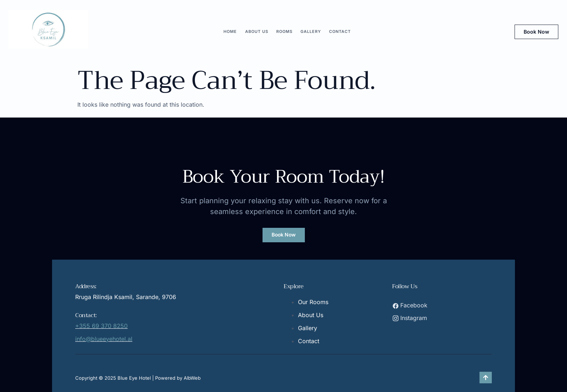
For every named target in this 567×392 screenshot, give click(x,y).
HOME (232, 31)
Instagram (410, 318)
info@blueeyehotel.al (104, 339)
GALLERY (310, 31)
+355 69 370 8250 (101, 326)
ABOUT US (257, 31)
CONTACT (338, 31)
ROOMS (284, 31)
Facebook (410, 305)
